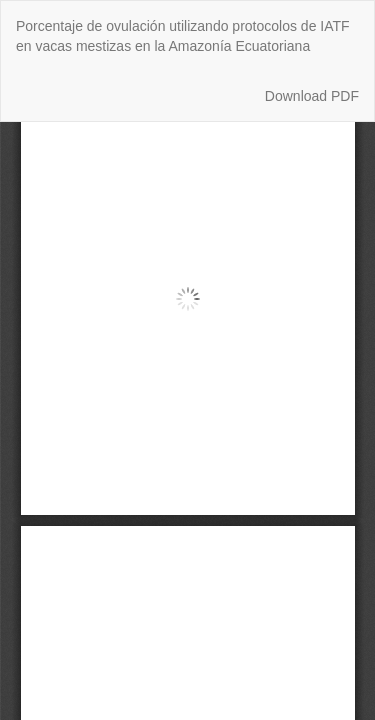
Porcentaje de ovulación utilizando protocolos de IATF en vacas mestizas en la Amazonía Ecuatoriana (183, 36)
